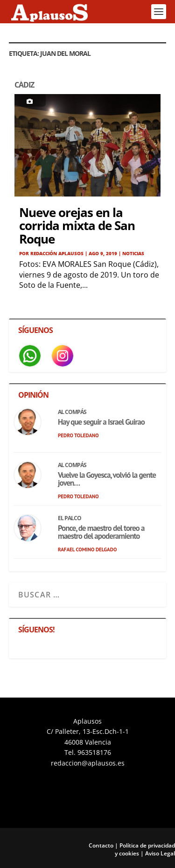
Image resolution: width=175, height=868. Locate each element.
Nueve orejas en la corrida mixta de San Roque (77, 226)
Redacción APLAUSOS (57, 253)
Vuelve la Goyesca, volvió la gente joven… (107, 479)
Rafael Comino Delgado (87, 549)
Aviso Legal (160, 853)
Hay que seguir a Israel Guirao (101, 422)
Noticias (133, 253)
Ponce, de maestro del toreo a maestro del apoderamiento (101, 532)
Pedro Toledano (78, 435)
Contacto (101, 845)
